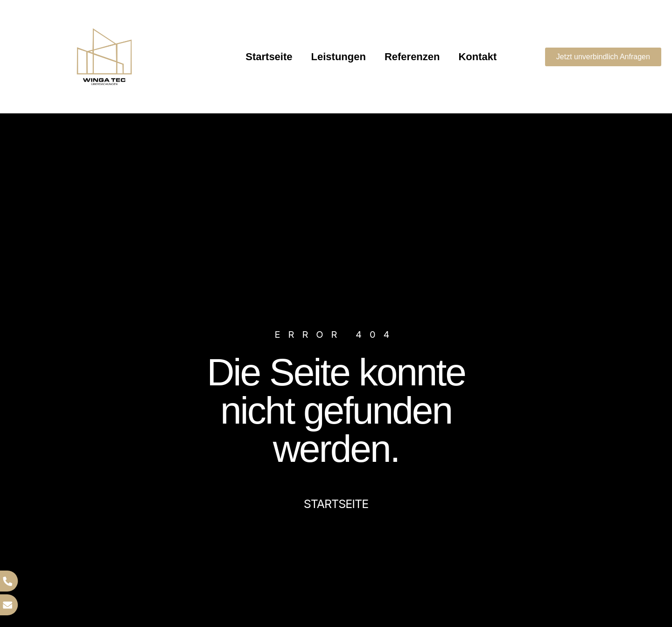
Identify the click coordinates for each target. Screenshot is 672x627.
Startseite (269, 57)
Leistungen (339, 57)
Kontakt (477, 57)
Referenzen (412, 57)
